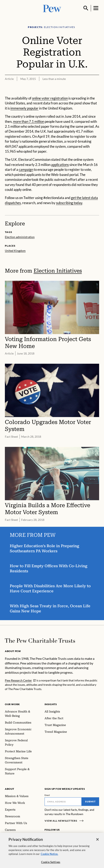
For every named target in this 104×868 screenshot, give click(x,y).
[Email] (63, 802)
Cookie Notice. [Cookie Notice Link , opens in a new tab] (49, 856)
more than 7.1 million (29, 121)
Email (47, 795)
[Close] (97, 841)
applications (60, 165)
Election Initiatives (58, 271)
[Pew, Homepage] (52, 8)
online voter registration (50, 98)
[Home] (40, 641)
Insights (51, 704)
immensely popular (24, 108)
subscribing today (69, 203)
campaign (26, 169)
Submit (90, 801)
